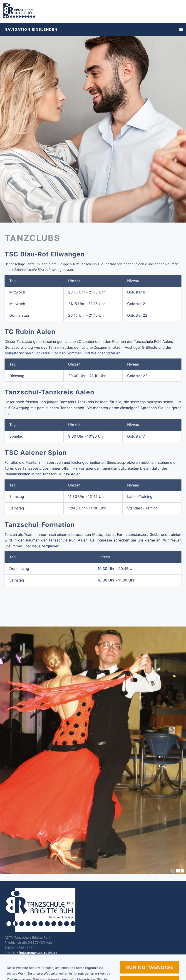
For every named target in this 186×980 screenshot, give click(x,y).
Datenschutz (35, 970)
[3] (182, 871)
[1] (173, 871)
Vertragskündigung (63, 970)
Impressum (13, 970)
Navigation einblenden (31, 29)
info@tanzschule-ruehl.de (36, 953)
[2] (178, 871)
